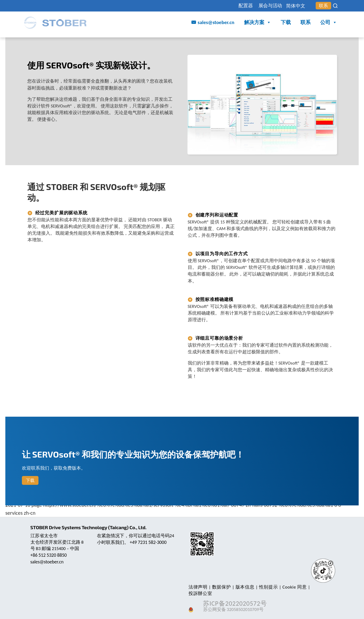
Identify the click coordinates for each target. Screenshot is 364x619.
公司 (329, 23)
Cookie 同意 (291, 587)
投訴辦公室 (319, 587)
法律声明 (198, 587)
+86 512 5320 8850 (49, 555)
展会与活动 (264, 6)
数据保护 (220, 587)
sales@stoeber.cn (216, 23)
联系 (323, 6)
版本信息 (243, 587)
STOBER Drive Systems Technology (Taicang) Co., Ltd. (90, 527)
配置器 (237, 6)
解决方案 (258, 23)
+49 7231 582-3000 (149, 542)
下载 (286, 23)
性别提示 (266, 587)
